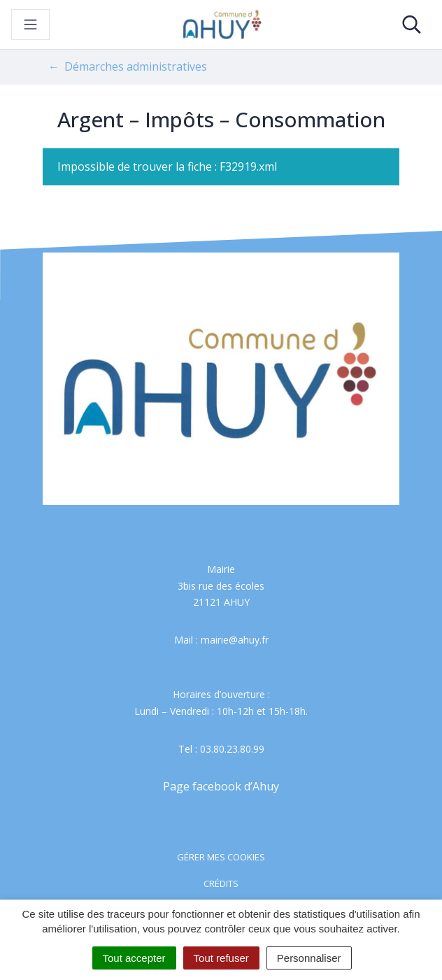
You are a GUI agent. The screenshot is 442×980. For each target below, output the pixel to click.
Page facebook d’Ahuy (221, 786)
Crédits (221, 883)
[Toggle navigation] (30, 24)
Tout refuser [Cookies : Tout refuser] (221, 958)
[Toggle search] (412, 24)
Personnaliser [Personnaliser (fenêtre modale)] (309, 958)
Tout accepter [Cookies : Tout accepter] (134, 958)
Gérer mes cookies (221, 857)
